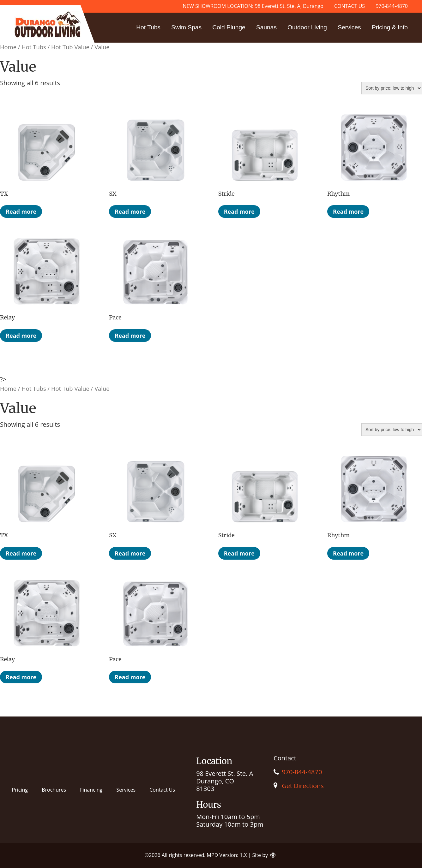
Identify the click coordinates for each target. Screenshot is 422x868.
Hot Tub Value (70, 47)
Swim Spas (186, 27)
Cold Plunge (229, 27)
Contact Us (162, 790)
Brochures (54, 790)
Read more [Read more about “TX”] (21, 211)
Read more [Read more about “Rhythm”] (348, 211)
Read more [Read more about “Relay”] (21, 336)
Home (8, 47)
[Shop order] (392, 88)
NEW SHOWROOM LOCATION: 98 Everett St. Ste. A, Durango (253, 6)
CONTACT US (350, 6)
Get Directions (303, 786)
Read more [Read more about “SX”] (130, 211)
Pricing (20, 790)
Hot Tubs (148, 27)
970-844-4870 (392, 6)
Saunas (266, 27)
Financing (91, 790)
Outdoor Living (307, 27)
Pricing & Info (390, 27)
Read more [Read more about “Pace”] (130, 336)
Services (349, 27)
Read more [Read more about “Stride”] (239, 211)
